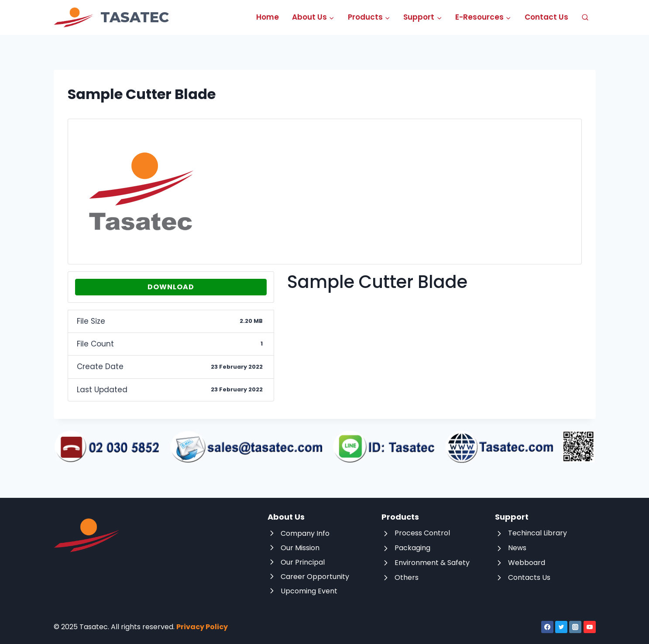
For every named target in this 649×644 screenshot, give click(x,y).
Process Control (422, 533)
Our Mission (300, 548)
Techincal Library (537, 533)
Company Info (305, 533)
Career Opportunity (315, 577)
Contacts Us (529, 577)
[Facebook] (547, 627)
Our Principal (303, 562)
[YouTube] (590, 627)
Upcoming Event (309, 591)
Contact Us (546, 17)
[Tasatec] (111, 17)
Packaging (412, 548)
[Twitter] (561, 627)
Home (268, 17)
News (517, 548)
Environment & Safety (432, 563)
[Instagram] (575, 627)
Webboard (527, 563)
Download (171, 287)
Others (407, 577)
